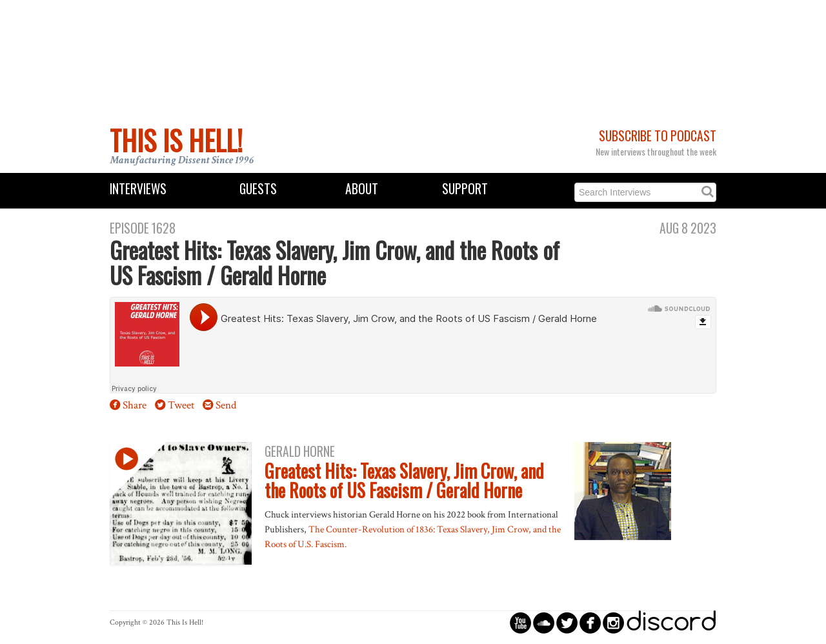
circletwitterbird (567, 622)
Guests (258, 189)
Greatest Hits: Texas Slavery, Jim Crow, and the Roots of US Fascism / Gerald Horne (404, 481)
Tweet (181, 405)
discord (671, 622)
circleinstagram (613, 622)
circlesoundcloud (544, 622)
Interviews (138, 189)
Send (226, 405)
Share (135, 405)
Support (465, 189)
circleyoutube (520, 622)
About (362, 189)
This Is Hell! (176, 140)
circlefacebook (590, 622)
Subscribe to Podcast (658, 136)
